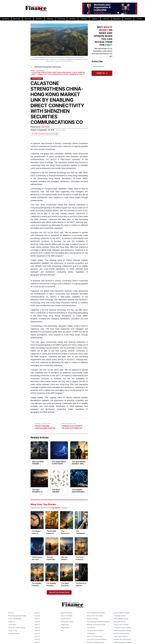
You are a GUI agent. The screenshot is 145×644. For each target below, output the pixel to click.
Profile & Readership (15, 619)
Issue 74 (37, 634)
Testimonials (65, 625)
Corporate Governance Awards (97, 639)
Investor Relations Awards (122, 613)
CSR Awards (91, 634)
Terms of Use (13, 631)
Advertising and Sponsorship (17, 616)
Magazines (117, 19)
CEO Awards (91, 628)
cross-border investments (44, 149)
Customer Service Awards (95, 631)
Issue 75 (37, 631)
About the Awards (66, 613)
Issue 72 (37, 639)
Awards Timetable (67, 616)
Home (33, 71)
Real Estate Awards (120, 622)
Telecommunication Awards (122, 631)
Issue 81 (37, 613)
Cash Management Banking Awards (98, 622)
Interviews (17, 19)
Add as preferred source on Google (45, 134)
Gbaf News (45, 127)
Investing (72, 19)
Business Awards (93, 619)
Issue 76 (37, 628)
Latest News (12, 625)
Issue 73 (37, 636)
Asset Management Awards (96, 613)
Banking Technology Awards (96, 625)
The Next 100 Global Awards (122, 639)
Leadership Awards (120, 616)
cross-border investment (44, 287)
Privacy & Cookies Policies (17, 628)
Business (28, 19)
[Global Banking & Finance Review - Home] (36, 9)
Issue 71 (37, 642)
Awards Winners (66, 619)
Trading (84, 19)
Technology (61, 19)
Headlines (128, 19)
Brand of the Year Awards (95, 616)
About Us (11, 613)
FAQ (62, 631)
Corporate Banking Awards (96, 642)
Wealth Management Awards (123, 642)
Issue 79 (37, 619)
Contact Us (12, 622)
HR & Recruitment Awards (122, 634)
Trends (139, 19)
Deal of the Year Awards (95, 636)
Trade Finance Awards (121, 636)
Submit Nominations (67, 622)
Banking (50, 19)
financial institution (76, 205)
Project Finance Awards (121, 625)
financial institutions (57, 176)
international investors (48, 146)
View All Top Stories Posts (59, 592)
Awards (106, 19)
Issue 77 (37, 625)
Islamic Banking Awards (121, 619)
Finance (39, 19)
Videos (95, 19)
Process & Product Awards (122, 628)
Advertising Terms (14, 634)
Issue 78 (37, 622)
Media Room (65, 628)
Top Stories (6, 19)
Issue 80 (37, 616)
